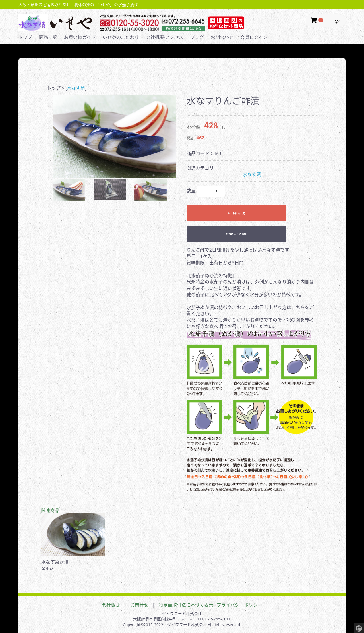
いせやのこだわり (121, 37)
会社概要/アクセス (165, 37)
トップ (25, 37)
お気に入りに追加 (236, 234)
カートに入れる (236, 213)
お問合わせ (222, 37)
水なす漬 (76, 88)
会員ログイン (254, 37)
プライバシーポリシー (239, 605)
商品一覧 (48, 37)
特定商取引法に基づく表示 (186, 605)
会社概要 (111, 605)
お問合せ (139, 605)
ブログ (197, 37)
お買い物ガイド (80, 37)
